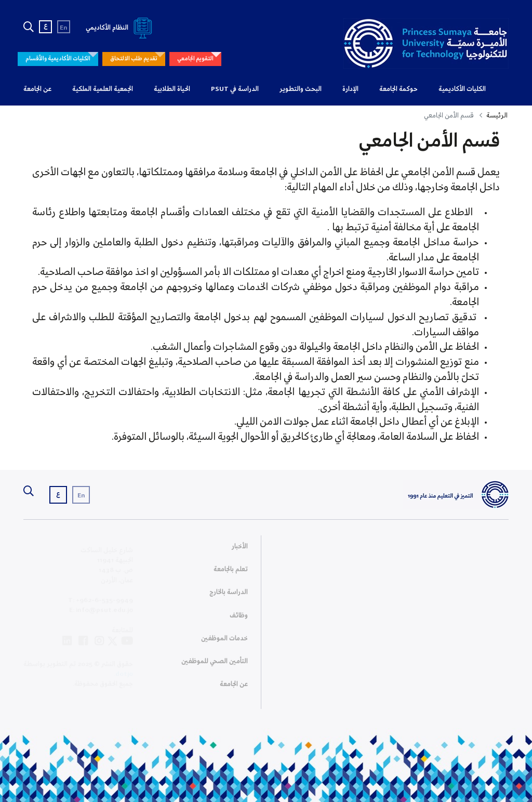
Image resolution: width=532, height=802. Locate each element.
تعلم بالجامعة (231, 573)
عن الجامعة (37, 89)
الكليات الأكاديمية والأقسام (58, 59)
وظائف (239, 619)
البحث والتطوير (301, 89)
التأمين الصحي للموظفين (215, 665)
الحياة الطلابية (172, 89)
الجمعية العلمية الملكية (103, 89)
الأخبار (240, 550)
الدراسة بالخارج (229, 596)
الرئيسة (497, 116)
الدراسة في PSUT (235, 89)
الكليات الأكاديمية (462, 89)
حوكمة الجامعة (398, 89)
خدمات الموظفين (224, 642)
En (64, 28)
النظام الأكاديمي (121, 28)
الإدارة (350, 89)
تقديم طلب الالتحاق (134, 59)
